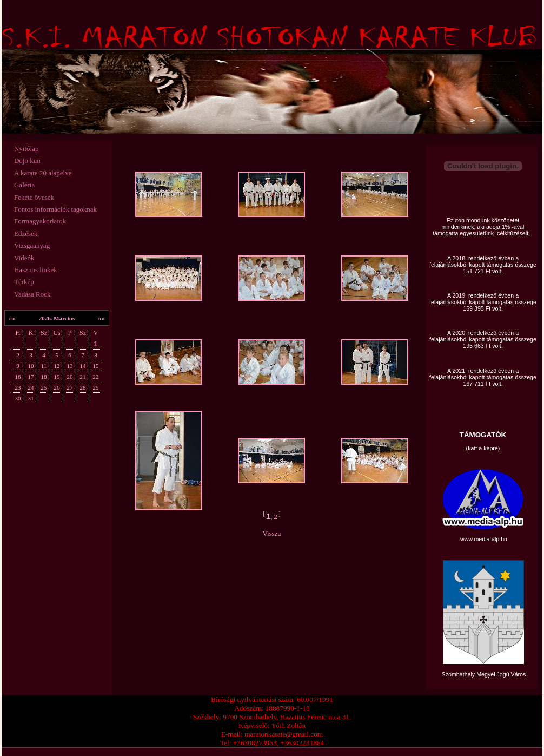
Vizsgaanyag (32, 245)
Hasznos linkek (36, 270)
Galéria (24, 185)
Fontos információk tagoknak (55, 209)
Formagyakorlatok (40, 221)
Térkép (24, 282)
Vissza (272, 533)
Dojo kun (27, 160)
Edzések (26, 234)
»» (101, 318)
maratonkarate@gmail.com (284, 734)
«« (12, 318)
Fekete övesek (34, 197)
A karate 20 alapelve (43, 173)
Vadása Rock (32, 294)
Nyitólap (26, 149)
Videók (24, 258)
